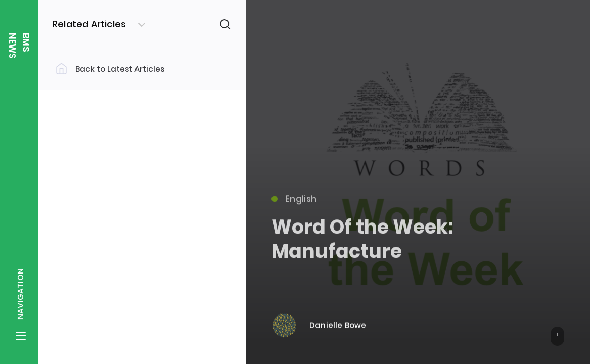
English (294, 202)
